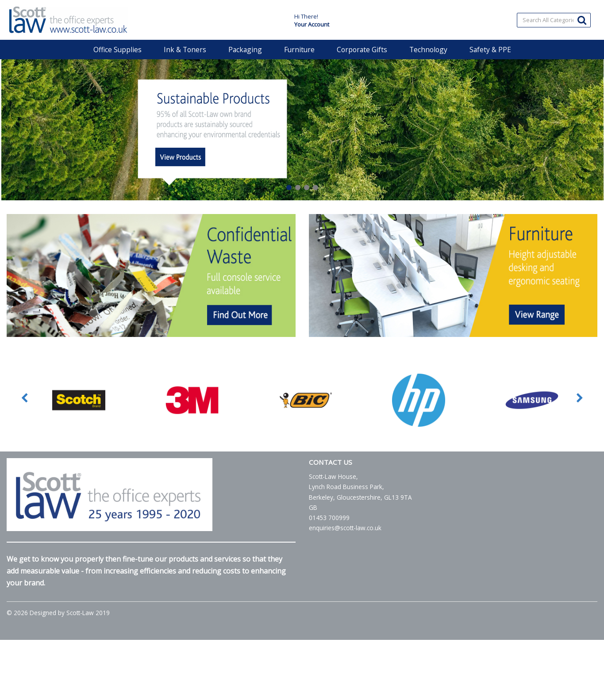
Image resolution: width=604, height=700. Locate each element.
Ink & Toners (185, 50)
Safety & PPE (490, 50)
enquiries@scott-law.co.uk (345, 528)
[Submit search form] (582, 20)
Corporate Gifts (362, 50)
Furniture (299, 50)
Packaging (245, 50)
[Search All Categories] (554, 20)
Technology (428, 50)
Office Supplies (117, 50)
